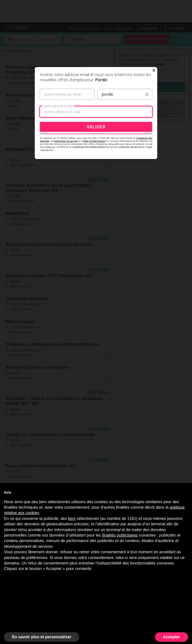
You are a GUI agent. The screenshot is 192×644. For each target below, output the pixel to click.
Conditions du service (65, 141)
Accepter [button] (171, 637)
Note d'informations (94, 141)
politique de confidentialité (89, 147)
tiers (72, 519)
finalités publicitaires (120, 535)
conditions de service (130, 147)
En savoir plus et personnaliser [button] (42, 637)
